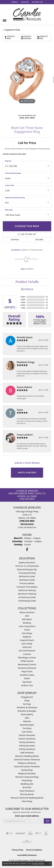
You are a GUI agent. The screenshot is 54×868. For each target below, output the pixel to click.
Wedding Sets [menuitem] (27, 784)
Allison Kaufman (27, 612)
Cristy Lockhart (25, 435)
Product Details (27, 282)
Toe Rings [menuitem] (27, 728)
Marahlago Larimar (27, 658)
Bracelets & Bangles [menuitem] (27, 711)
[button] (14, 2)
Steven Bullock (24, 387)
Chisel (27, 630)
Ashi (27, 616)
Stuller (27, 678)
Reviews (27, 289)
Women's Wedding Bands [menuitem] (27, 756)
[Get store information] (27, 527)
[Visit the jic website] (46, 833)
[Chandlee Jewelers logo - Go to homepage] (27, 14)
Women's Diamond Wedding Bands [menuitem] (27, 798)
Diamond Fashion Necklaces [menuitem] (27, 760)
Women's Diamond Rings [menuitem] (27, 777)
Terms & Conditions (34, 850)
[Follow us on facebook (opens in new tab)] (27, 549)
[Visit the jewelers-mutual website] (20, 833)
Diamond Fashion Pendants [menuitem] (27, 766)
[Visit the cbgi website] (30, 833)
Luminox (27, 654)
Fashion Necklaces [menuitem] (27, 739)
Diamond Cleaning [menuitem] (27, 590)
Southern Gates (27, 675)
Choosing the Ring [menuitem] (27, 573)
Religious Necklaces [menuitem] (27, 763)
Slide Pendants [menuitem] (27, 753)
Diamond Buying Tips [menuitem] (27, 569)
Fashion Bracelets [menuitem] (27, 735)
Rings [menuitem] (27, 700)
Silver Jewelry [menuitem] (27, 714)
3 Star (23, 302)
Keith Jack (27, 647)
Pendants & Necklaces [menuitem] (27, 707)
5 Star (23, 297)
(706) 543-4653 (27, 118)
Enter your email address (27, 816)
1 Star (23, 308)
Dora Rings (27, 633)
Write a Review (27, 473)
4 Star (23, 300)
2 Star (23, 305)
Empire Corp (27, 685)
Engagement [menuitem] (27, 697)
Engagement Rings (12, 30)
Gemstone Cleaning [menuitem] (27, 594)
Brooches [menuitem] (27, 787)
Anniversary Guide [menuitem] (27, 597)
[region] (27, 80)
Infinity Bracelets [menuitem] (27, 746)
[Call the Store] (27, 521)
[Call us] (27, 524)
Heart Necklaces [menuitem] (27, 791)
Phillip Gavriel (27, 661)
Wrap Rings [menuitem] (27, 780)
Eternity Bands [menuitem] (27, 794)
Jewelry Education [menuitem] (27, 562)
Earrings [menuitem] (27, 704)
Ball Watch (27, 619)
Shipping (15, 240)
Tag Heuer (27, 682)
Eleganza (27, 637)
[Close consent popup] (50, 864)
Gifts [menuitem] (27, 718)
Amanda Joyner (25, 337)
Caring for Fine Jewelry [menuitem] (27, 587)
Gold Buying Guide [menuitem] (27, 601)
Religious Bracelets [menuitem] (27, 773)
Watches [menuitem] (27, 721)
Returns (39, 240)
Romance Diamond (27, 668)
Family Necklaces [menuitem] (27, 742)
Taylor (20, 410)
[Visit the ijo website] (38, 833)
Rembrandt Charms (27, 664)
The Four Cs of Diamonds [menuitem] (27, 566)
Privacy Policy (18, 850)
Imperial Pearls (27, 640)
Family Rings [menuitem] (27, 770)
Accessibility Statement (27, 855)
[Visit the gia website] (10, 833)
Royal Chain (27, 671)
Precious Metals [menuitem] (27, 583)
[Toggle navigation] (5, 19)
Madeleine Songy (26, 362)
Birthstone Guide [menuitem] (27, 576)
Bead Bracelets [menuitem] (27, 725)
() (47, 297)
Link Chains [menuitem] (27, 732)
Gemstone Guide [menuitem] (27, 580)
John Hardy (27, 644)
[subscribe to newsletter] (48, 821)
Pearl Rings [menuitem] (27, 801)
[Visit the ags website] (27, 842)
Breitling (27, 623)
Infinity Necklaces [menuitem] (27, 749)
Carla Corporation (27, 626)
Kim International (27, 651)
